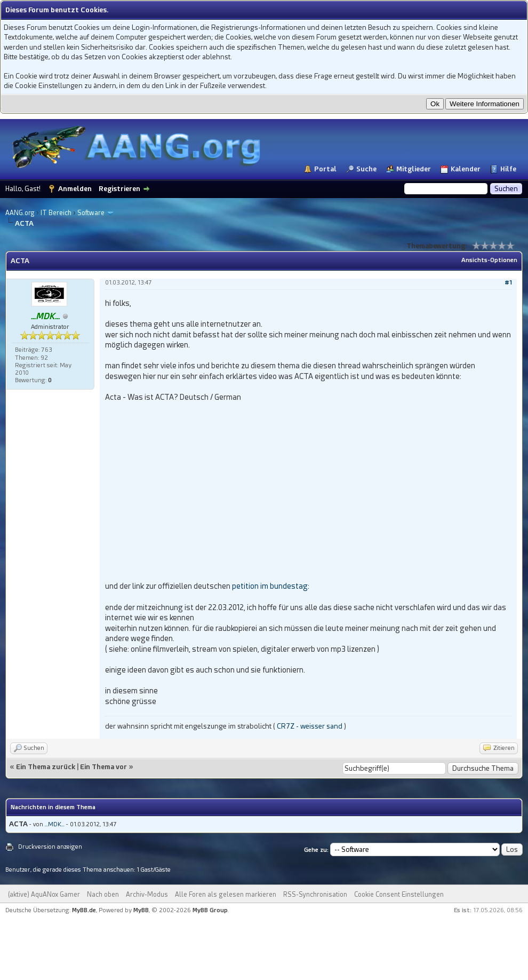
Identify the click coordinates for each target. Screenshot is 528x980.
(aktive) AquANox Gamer (44, 895)
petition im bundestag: (271, 586)
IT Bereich (56, 213)
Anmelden (75, 189)
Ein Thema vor (103, 767)
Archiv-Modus (147, 895)
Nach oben (103, 895)
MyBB (141, 910)
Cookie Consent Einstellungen (399, 895)
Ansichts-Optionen (489, 260)
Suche (366, 169)
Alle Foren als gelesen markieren (226, 895)
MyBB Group (210, 910)
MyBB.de (84, 910)
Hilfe (508, 169)
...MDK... (55, 824)
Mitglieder (414, 169)
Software (91, 213)
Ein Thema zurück (46, 767)
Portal (325, 169)
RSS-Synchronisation (315, 895)
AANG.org (20, 213)
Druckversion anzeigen (50, 847)
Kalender (466, 169)
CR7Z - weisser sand (310, 726)
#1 (508, 283)
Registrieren (119, 189)
